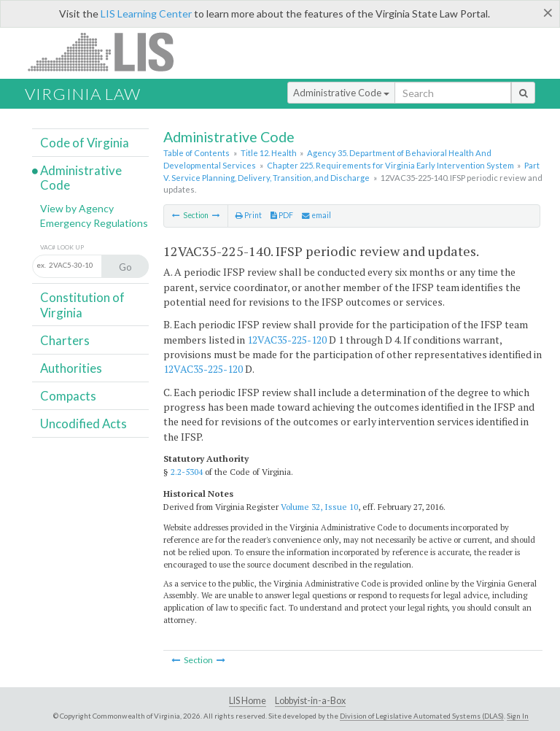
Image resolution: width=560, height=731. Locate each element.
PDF (282, 215)
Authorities (71, 368)
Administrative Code (341, 93)
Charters (65, 340)
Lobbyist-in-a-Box (310, 701)
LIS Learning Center (146, 13)
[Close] (548, 12)
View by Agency (77, 208)
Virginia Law (83, 94)
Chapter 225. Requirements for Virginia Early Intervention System (390, 165)
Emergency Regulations (94, 223)
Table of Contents (197, 153)
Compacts (68, 396)
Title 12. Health (269, 153)
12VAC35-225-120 (287, 340)
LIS (109, 51)
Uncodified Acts (83, 423)
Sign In (518, 716)
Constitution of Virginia (82, 305)
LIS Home (248, 701)
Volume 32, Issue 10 (319, 507)
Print (249, 215)
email (316, 215)
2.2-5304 (187, 472)
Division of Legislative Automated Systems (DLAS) (422, 716)
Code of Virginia (85, 143)
